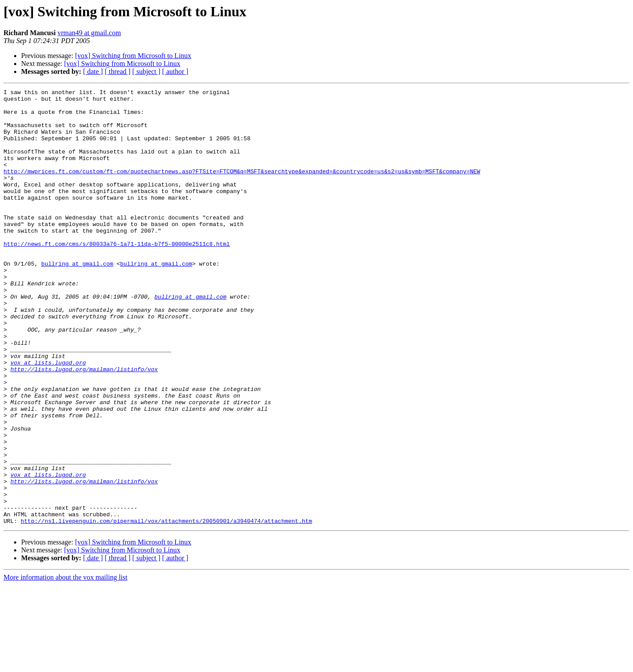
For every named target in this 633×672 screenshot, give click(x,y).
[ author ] (175, 71)
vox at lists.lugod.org (48, 418)
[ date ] (93, 71)
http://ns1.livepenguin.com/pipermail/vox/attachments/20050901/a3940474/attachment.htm (166, 608)
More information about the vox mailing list (65, 664)
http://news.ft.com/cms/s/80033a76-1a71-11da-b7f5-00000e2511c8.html (117, 275)
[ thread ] (118, 71)
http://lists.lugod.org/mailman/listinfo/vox (84, 426)
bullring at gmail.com (77, 299)
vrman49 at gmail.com (89, 33)
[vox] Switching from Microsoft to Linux (133, 56)
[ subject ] (146, 71)
